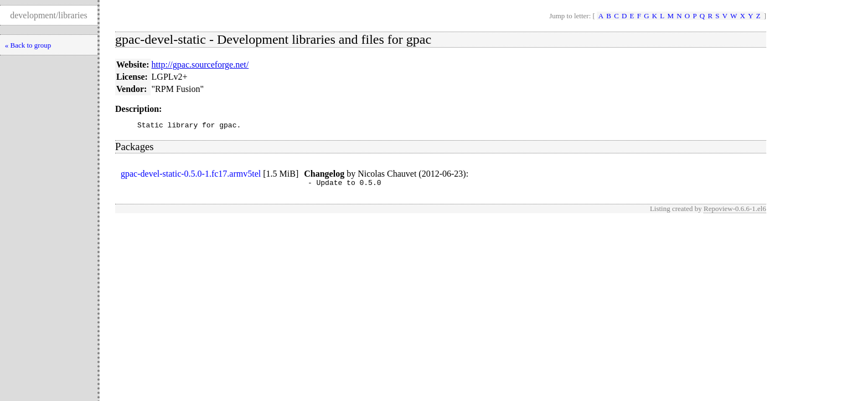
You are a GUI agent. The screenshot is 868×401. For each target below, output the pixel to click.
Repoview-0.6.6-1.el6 (735, 212)
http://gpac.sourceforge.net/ (200, 65)
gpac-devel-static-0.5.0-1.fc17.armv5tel (191, 175)
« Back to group (28, 45)
